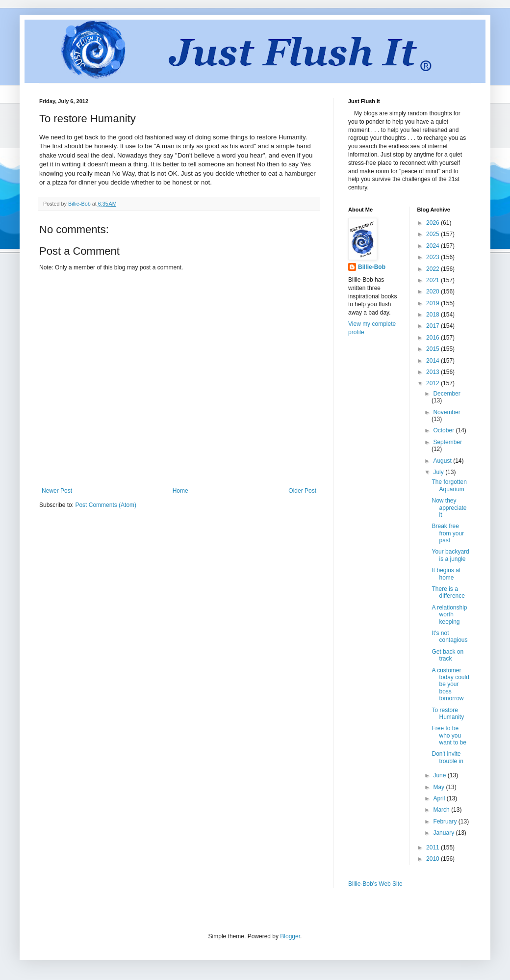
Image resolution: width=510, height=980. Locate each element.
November (446, 412)
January (444, 833)
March (442, 810)
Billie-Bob (372, 267)
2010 (433, 859)
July (439, 472)
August (443, 461)
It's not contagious (449, 636)
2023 (433, 257)
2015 (433, 349)
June (440, 775)
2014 (433, 361)
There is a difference (448, 592)
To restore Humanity (448, 714)
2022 (433, 269)
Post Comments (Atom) (106, 505)
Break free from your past (448, 533)
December (446, 394)
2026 (433, 223)
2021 (433, 280)
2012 (433, 383)
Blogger (290, 936)
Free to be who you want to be (449, 735)
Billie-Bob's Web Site (375, 884)
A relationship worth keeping (449, 615)
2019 (433, 303)
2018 (433, 315)
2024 (433, 246)
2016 (433, 338)
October (444, 430)
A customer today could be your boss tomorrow (450, 685)
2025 (433, 234)
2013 (433, 372)
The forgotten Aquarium (449, 485)
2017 (433, 326)
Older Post (302, 491)
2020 (433, 291)
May (439, 787)
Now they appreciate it (449, 508)
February (446, 821)
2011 (433, 848)
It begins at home (446, 574)
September (447, 442)
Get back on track (447, 655)
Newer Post (57, 491)
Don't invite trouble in (447, 757)
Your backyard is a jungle (450, 555)
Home (180, 491)
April (440, 798)
